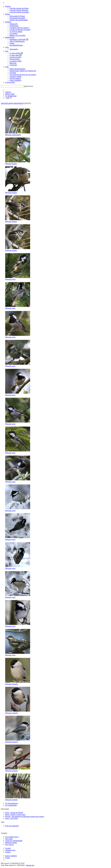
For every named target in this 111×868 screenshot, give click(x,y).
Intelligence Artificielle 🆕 (19, 39)
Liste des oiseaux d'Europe (19, 10)
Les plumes (13, 33)
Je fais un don (10, 82)
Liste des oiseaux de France (19, 8)
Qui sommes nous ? (12, 837)
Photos (8, 14)
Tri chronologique (11, 803)
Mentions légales (11, 843)
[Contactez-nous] (8, 852)
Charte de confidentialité (14, 841)
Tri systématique (11, 805)
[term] (12, 86)
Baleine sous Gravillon (18, 35)
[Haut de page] (5, 860)
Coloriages (13, 65)
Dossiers (8, 22)
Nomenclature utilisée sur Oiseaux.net (23, 71)
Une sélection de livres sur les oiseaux (23, 75)
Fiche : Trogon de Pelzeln (14, 813)
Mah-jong (13, 63)
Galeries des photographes (19, 20)
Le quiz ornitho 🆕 (16, 53)
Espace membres (15, 80)
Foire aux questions (12, 826)
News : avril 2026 (11, 818)
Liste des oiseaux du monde (19, 12)
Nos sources (9, 845)
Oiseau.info (14, 24)
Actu (7, 47)
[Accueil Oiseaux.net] (8, 848)
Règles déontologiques (17, 69)
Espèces (8, 6)
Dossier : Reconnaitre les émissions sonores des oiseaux (25, 816)
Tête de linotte (15, 59)
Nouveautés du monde (17, 18)
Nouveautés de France (17, 16)
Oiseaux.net (30, 865)
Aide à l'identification (17, 41)
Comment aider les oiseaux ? (20, 28)
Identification (10, 37)
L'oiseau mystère (15, 57)
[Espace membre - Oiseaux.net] (11, 856)
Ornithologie (14, 26)
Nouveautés (14, 49)
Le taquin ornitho (16, 61)
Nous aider (9, 839)
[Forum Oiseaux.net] (8, 858)
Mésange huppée (11, 164)
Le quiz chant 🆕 (16, 55)
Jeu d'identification (16, 45)
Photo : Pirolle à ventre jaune (15, 815)
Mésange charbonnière (13, 135)
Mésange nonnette (12, 684)
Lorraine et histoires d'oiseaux (20, 30)
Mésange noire (10, 279)
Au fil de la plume (16, 32)
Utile (7, 67)
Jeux (7, 51)
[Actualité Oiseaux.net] (10, 850)
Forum (12, 43)
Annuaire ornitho (16, 77)
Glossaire (13, 73)
